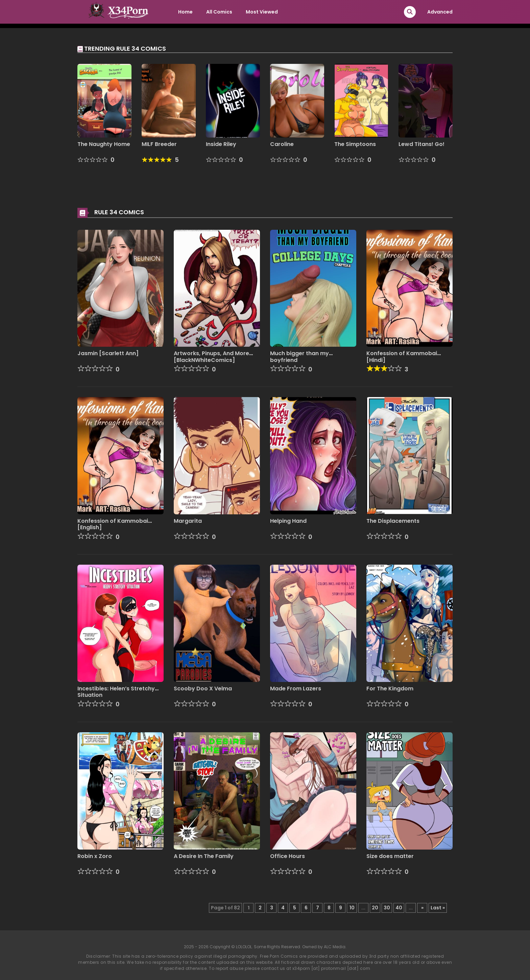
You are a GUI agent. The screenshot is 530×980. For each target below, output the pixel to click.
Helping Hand (288, 521)
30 (387, 908)
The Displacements (393, 521)
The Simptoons (355, 144)
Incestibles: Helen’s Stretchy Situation (116, 692)
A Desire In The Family (204, 856)
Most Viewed (262, 12)
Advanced (440, 12)
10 (352, 908)
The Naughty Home (104, 144)
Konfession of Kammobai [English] (113, 524)
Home (185, 12)
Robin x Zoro (95, 856)
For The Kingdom (390, 689)
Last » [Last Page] (438, 908)
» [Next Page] (422, 908)
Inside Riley (221, 144)
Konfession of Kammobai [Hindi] (402, 357)
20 (375, 908)
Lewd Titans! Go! (421, 144)
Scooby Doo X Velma (203, 689)
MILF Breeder (159, 144)
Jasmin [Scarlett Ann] (108, 353)
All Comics (219, 12)
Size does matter (390, 856)
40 (399, 908)
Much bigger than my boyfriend (299, 357)
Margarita (188, 521)
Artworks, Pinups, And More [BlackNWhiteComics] (211, 357)
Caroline (282, 144)
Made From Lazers (296, 689)
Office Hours (287, 856)
